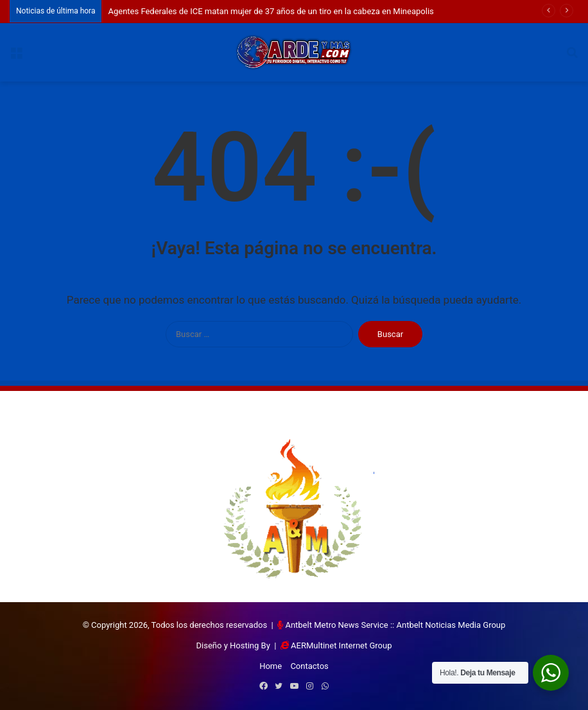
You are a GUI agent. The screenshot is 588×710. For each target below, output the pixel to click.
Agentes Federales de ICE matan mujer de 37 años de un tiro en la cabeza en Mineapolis (271, 11)
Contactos (309, 666)
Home (271, 666)
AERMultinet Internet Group (341, 645)
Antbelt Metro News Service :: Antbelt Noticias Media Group (395, 625)
